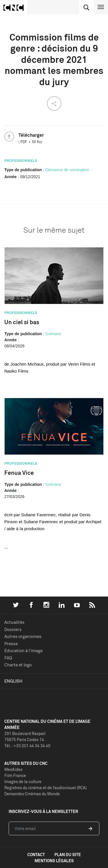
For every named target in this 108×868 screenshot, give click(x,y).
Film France (15, 775)
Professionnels (21, 161)
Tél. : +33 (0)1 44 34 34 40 (27, 746)
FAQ (8, 658)
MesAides (13, 769)
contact (36, 855)
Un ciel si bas (22, 322)
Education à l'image (23, 651)
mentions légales (54, 861)
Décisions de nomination (67, 170)
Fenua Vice (19, 473)
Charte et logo (18, 665)
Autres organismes (23, 636)
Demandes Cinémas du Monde (32, 794)
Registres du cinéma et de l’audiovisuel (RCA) (46, 788)
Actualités (14, 622)
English (13, 681)
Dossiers (13, 629)
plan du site (68, 855)
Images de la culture (23, 782)
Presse (11, 644)
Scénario (53, 334)
